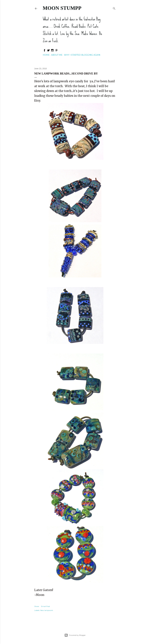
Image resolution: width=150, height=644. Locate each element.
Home (46, 55)
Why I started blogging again (82, 55)
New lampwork (47, 610)
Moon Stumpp (62, 8)
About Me (57, 55)
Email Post (46, 606)
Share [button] (37, 606)
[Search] (114, 8)
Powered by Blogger (75, 635)
